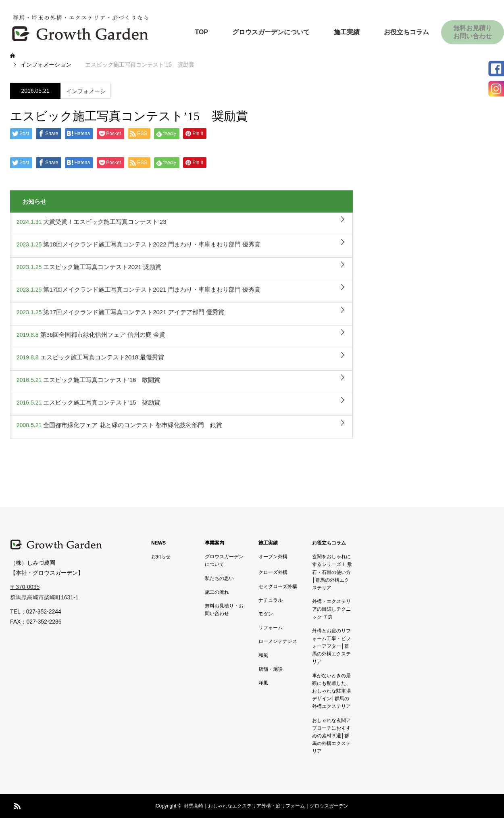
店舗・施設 (271, 669)
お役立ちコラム (406, 32)
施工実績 (347, 32)
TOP (201, 32)
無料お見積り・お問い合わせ (224, 610)
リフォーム (271, 628)
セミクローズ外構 (278, 586)
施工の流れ (217, 592)
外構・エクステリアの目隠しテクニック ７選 (331, 609)
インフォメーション (86, 93)
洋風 (263, 683)
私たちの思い (219, 578)
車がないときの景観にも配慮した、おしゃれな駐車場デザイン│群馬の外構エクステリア (331, 691)
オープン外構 (273, 557)
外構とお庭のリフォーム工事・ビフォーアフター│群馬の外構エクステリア (331, 646)
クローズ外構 (273, 572)
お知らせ (161, 557)
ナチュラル (271, 600)
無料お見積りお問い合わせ (473, 32)
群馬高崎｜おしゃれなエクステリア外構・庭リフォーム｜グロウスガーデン (266, 806)
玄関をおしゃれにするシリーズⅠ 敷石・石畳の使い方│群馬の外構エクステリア (332, 572)
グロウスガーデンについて (271, 32)
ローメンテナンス (278, 641)
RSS (16, 805)
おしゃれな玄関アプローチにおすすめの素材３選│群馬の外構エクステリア (331, 736)
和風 (263, 655)
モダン (266, 614)
